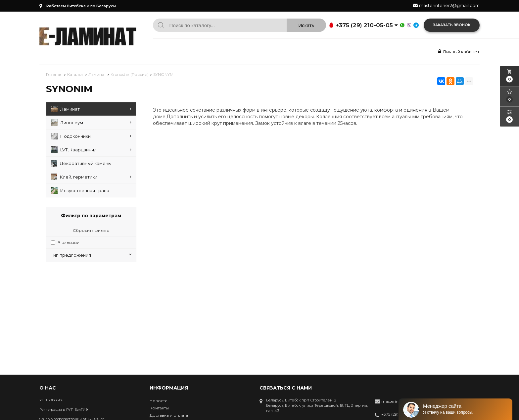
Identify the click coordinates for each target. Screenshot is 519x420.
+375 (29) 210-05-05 (397, 415)
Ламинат (91, 109)
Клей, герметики (91, 177)
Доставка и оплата (169, 415)
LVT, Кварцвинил (91, 150)
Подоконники (91, 136)
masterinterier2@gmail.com (449, 5)
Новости (159, 401)
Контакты (159, 408)
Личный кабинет (458, 52)
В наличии (69, 243)
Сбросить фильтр (91, 230)
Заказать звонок (452, 25)
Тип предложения (91, 255)
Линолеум (91, 123)
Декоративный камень (81, 163)
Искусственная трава (80, 190)
